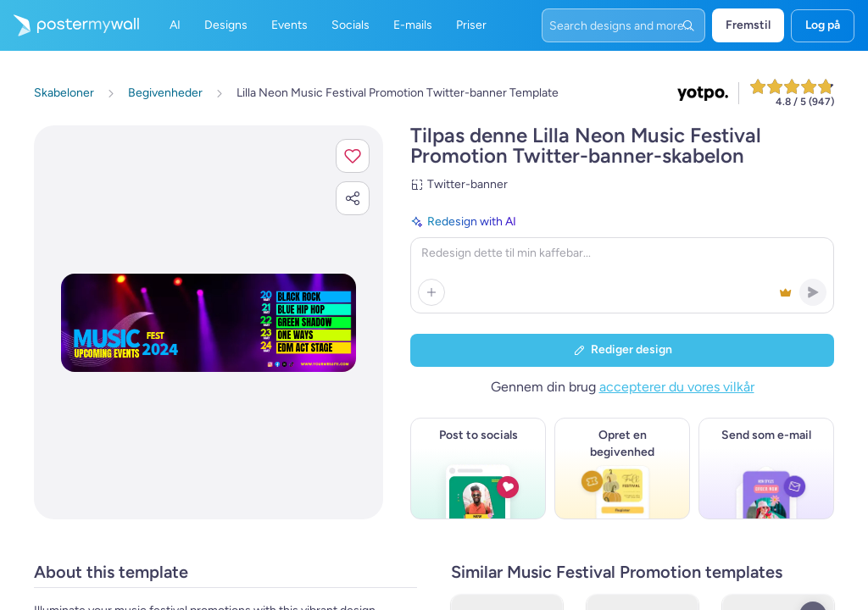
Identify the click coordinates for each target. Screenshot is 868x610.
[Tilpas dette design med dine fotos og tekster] (209, 323)
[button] (353, 156)
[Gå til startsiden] (70, 25)
